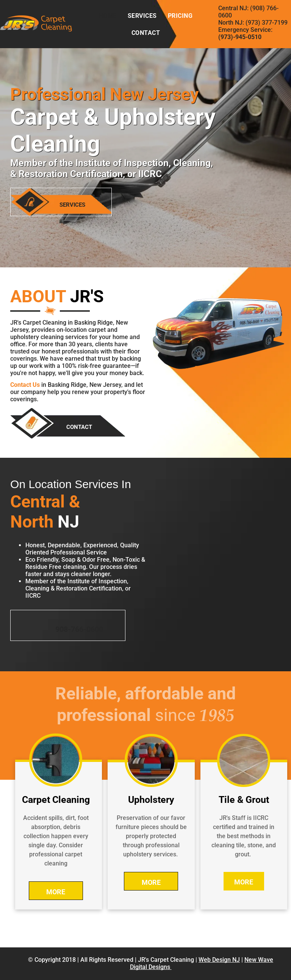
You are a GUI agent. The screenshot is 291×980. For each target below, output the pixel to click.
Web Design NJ (219, 960)
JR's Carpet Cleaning (166, 960)
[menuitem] (108, 16)
